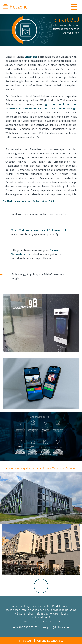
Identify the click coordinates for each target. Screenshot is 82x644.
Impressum (26, 641)
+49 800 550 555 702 (26, 627)
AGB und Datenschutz (49, 641)
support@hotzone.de (56, 627)
